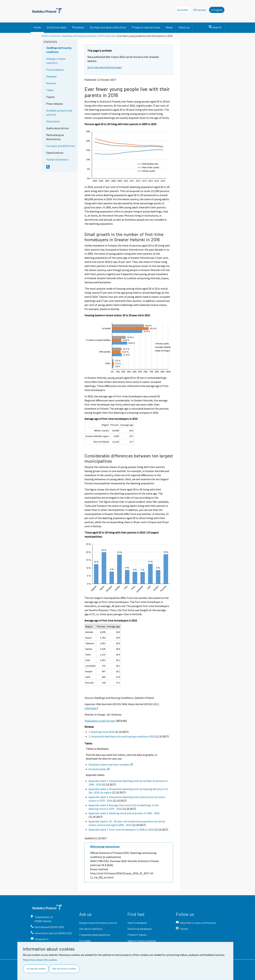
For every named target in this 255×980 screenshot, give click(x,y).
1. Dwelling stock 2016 (101, 732)
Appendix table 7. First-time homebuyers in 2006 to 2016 (121, 830)
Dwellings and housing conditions (79, 36)
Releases (51, 76)
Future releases (55, 70)
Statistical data (56, 27)
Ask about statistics (91, 929)
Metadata (78, 27)
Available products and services (59, 112)
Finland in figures (137, 935)
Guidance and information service (98, 923)
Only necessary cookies (64, 969)
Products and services (146, 27)
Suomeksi (183, 10)
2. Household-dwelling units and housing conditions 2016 (122, 736)
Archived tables (99, 769)
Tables (50, 90)
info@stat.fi (91, 708)
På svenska (200, 10)
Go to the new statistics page (104, 67)
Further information (57, 159)
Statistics (55, 36)
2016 (101, 36)
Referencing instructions (105, 847)
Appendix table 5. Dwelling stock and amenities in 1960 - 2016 (124, 813)
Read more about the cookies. (40, 960)
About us (184, 27)
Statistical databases (140, 929)
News (169, 27)
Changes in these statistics (56, 61)
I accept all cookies (36, 969)
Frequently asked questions (95, 935)
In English (217, 10)
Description (53, 121)
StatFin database (137, 923)
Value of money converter (142, 941)
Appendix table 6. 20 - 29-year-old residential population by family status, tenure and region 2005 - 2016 (127, 823)
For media (85, 941)
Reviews (51, 83)
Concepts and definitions (61, 146)
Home (37, 27)
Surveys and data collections (108, 27)
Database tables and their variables (111, 764)
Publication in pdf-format (100, 721)
